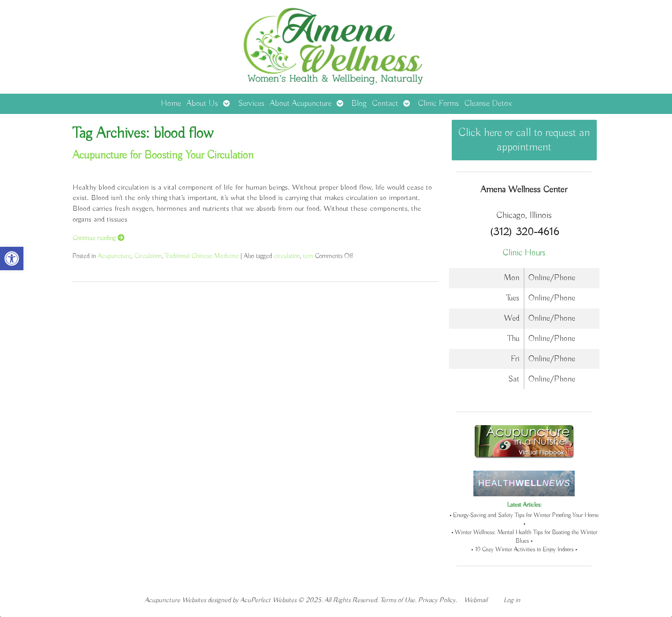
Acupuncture (114, 256)
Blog (359, 104)
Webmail (476, 600)
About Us (202, 104)
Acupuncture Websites (175, 600)
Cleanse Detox (488, 104)
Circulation (148, 256)
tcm (308, 256)
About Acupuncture (301, 104)
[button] (12, 259)
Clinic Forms (438, 104)
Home (171, 104)
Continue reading (98, 238)
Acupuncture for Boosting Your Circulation (163, 155)
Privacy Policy (437, 600)
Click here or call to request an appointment (524, 140)
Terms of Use (397, 600)
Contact (385, 104)
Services (251, 104)
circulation (287, 256)
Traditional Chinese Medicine (202, 256)
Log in (512, 600)
